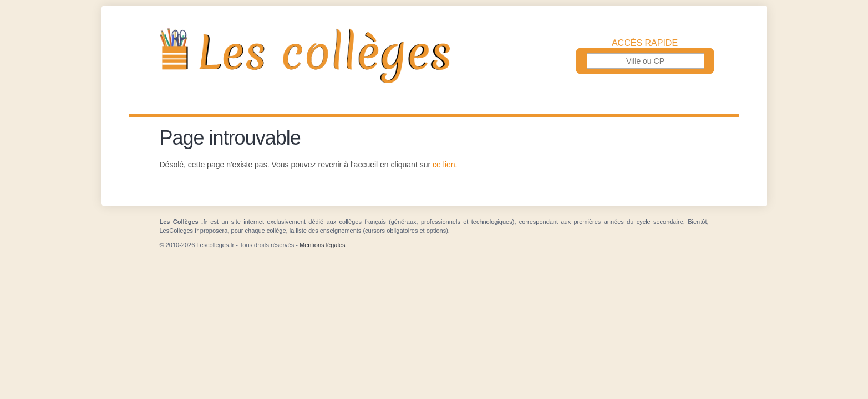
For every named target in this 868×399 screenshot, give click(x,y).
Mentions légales (323, 245)
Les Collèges (434, 55)
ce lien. (445, 165)
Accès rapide (645, 43)
